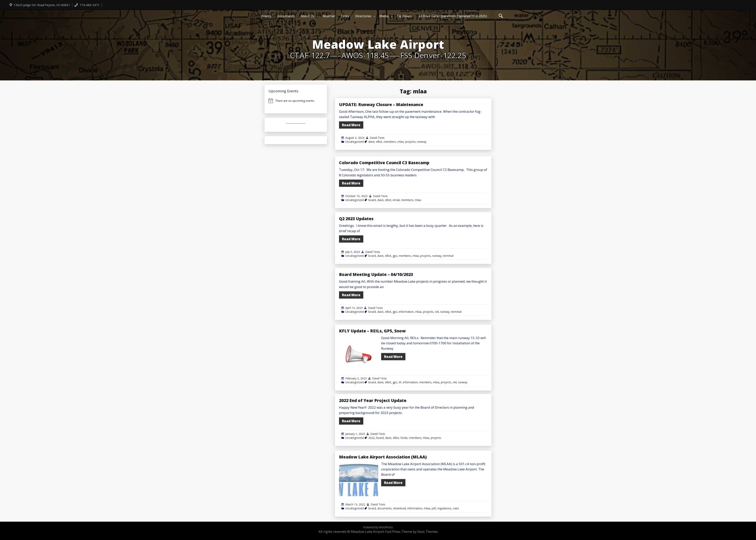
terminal (448, 295)
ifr (400, 433)
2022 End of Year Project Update (373, 440)
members (390, 142)
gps (395, 295)
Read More (351, 125)
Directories (363, 16)
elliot (379, 142)
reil (437, 351)
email (396, 239)
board (372, 239)
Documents (286, 16)
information (406, 351)
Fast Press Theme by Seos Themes (411, 531)
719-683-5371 (87, 5)
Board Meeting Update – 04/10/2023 (376, 314)
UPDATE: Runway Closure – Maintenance (381, 105)
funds (404, 477)
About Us (308, 16)
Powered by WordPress (378, 527)
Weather (329, 16)
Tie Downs (405, 16)
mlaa (401, 142)
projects (410, 142)
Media (384, 16)
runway (422, 142)
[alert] (296, 101)
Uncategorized (354, 142)
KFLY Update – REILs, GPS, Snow (372, 381)
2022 (372, 477)
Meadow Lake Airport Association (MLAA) (383, 507)
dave (371, 142)
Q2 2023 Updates (356, 258)
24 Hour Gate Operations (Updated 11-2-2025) (453, 16)
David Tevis (377, 138)
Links (345, 16)
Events (266, 16)
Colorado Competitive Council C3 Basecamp (384, 202)
